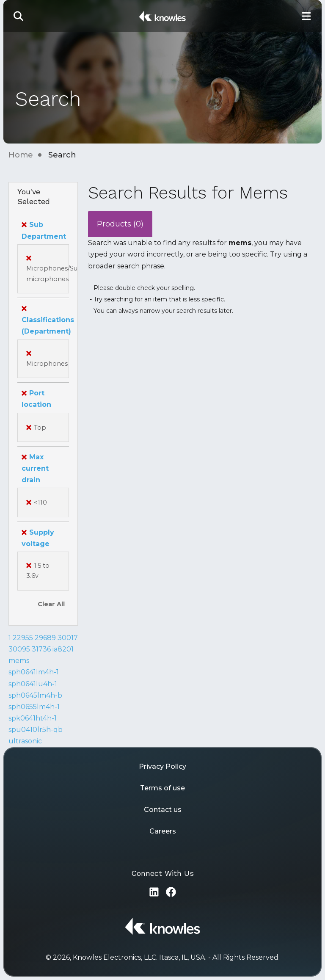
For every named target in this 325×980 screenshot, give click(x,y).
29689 (45, 638)
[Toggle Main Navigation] (306, 16)
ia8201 (63, 649)
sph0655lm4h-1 (34, 707)
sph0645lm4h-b (35, 695)
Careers (163, 831)
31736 (41, 649)
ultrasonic (25, 741)
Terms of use (162, 788)
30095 (19, 649)
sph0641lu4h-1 (33, 684)
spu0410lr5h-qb (36, 730)
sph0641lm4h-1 (34, 672)
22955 (23, 638)
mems (19, 661)
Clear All (51, 604)
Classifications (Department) (48, 320)
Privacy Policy (162, 766)
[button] (19, 16)
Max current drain (35, 468)
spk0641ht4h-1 (33, 718)
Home (21, 155)
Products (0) (120, 224)
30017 (68, 638)
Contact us (163, 810)
